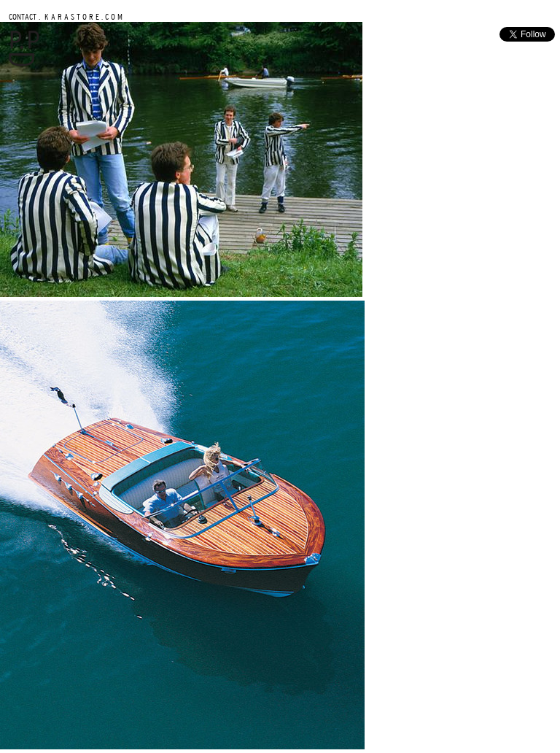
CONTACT (23, 16)
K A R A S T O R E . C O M (82, 16)
